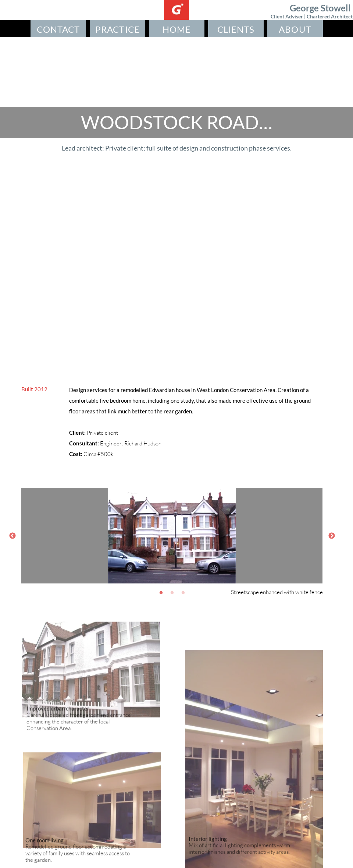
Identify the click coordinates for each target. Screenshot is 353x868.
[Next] (332, 536)
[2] (172, 593)
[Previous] (13, 536)
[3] (183, 593)
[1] (161, 593)
